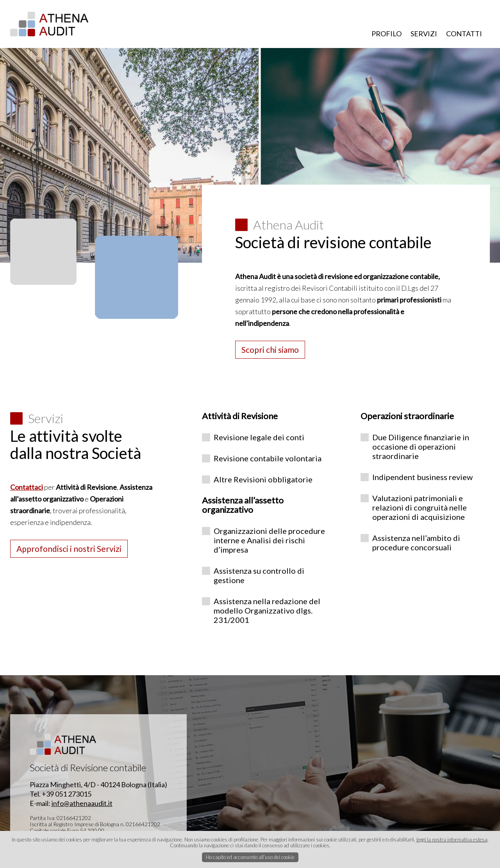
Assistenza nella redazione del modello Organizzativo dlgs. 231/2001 (267, 610)
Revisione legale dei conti (259, 437)
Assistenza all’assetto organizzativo (243, 505)
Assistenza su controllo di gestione (259, 575)
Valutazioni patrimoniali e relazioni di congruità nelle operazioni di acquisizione (420, 507)
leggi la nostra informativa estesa (452, 840)
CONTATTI (464, 34)
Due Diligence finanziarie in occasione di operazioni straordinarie (421, 446)
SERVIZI (424, 34)
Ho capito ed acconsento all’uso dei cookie (250, 857)
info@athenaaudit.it (82, 803)
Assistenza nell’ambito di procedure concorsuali (416, 542)
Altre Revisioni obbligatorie (263, 479)
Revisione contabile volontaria (268, 458)
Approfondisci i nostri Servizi (69, 549)
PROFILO (387, 34)
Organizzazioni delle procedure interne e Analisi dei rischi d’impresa (269, 540)
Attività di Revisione (240, 416)
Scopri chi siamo (270, 350)
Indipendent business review (422, 477)
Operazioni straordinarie (407, 416)
